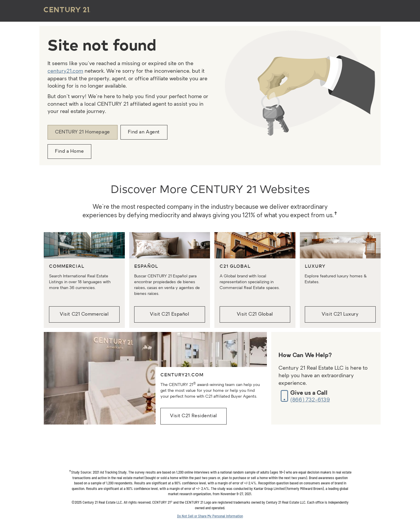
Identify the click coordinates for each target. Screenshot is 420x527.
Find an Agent (144, 132)
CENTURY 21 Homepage (83, 132)
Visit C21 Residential (194, 416)
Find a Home (69, 152)
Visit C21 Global (255, 314)
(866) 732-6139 (310, 400)
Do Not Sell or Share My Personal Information (210, 516)
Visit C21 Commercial (84, 314)
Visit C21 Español (170, 314)
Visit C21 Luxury (340, 314)
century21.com (65, 71)
